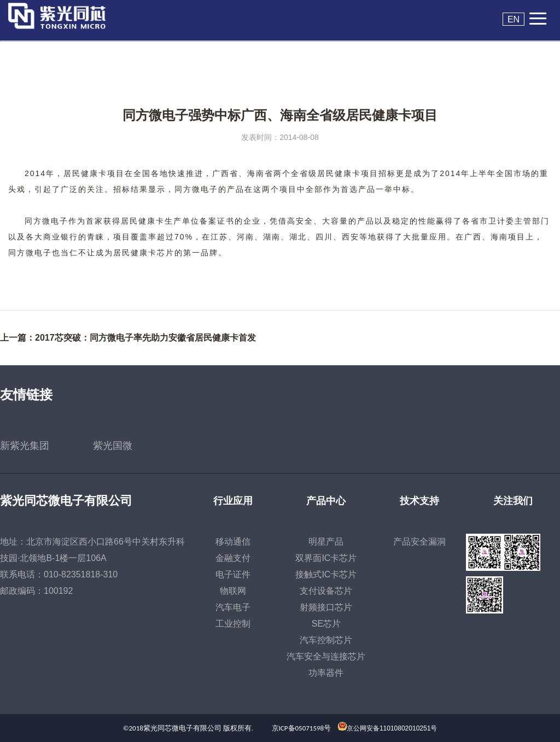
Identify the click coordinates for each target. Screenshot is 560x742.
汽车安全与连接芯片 (326, 656)
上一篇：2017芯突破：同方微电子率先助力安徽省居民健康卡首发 (128, 338)
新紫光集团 (25, 446)
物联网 (233, 591)
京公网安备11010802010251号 (392, 728)
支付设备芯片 (326, 591)
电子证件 (233, 574)
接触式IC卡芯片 (326, 574)
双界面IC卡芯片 (326, 558)
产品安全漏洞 (419, 542)
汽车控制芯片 (326, 640)
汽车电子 (233, 607)
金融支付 (233, 558)
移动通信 (233, 542)
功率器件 (326, 673)
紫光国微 (113, 446)
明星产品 (326, 542)
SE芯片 (326, 624)
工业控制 (233, 624)
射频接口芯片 (326, 607)
